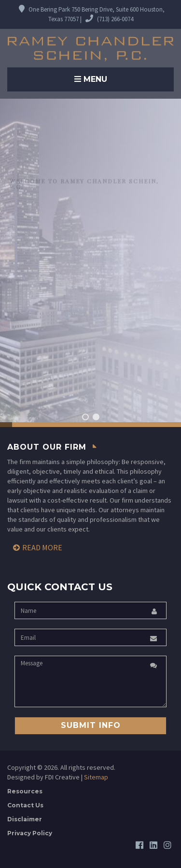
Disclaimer (25, 819)
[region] (90, 263)
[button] (85, 417)
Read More (42, 547)
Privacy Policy (30, 833)
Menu (91, 79)
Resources (25, 791)
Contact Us (25, 805)
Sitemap (96, 777)
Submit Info (91, 725)
